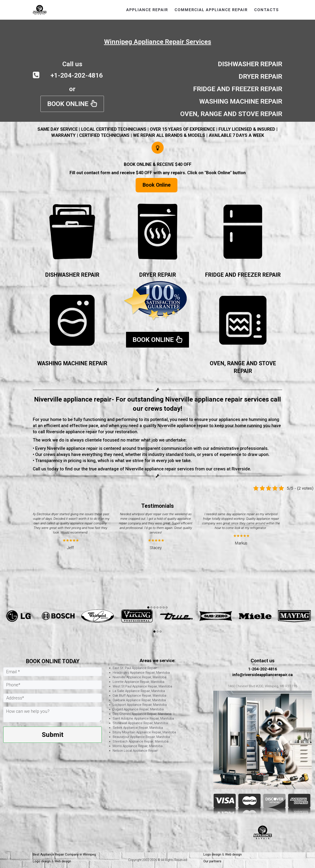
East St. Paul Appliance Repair (135, 668)
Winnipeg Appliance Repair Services (158, 42)
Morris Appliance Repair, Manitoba (138, 746)
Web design (63, 861)
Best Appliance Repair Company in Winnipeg (65, 854)
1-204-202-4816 (263, 669)
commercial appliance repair (211, 10)
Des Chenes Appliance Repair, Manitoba (142, 714)
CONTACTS (267, 10)
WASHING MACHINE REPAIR (72, 363)
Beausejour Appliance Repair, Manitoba (141, 737)
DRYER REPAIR (157, 275)
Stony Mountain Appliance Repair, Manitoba (144, 732)
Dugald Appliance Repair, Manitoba (138, 709)
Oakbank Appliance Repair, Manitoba (139, 700)
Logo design (42, 861)
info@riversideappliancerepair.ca (262, 675)
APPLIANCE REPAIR (147, 10)
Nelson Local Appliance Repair (135, 751)
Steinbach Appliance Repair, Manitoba (141, 741)
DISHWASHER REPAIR (72, 275)
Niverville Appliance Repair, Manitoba (139, 677)
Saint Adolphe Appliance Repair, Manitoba (143, 718)
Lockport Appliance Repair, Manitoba (140, 705)
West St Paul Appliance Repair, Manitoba (142, 686)
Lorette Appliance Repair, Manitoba (138, 682)
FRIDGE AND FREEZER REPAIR (243, 275)
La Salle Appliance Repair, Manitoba (139, 691)
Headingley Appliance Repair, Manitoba (141, 673)
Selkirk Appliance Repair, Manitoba (138, 728)
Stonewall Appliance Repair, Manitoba (140, 723)
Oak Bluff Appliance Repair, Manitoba (139, 696)
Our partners (212, 861)
